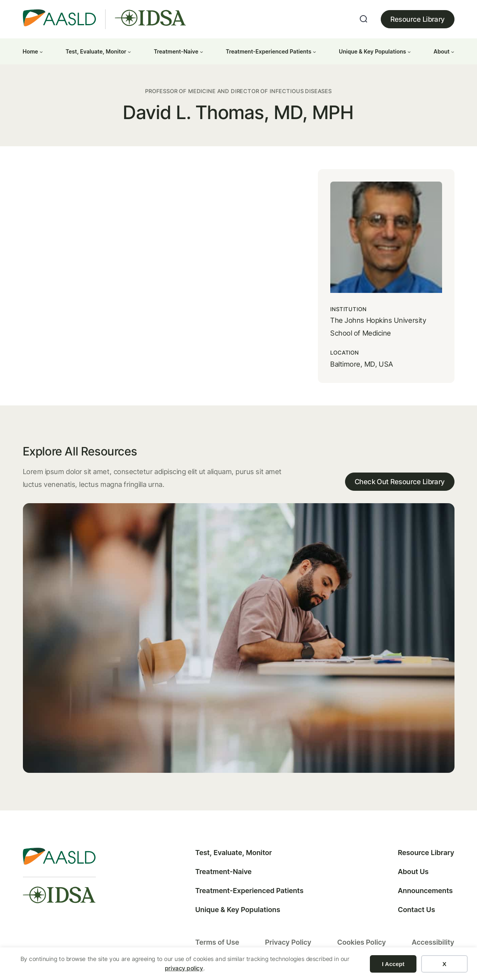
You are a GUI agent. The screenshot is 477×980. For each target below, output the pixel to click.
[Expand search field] (364, 19)
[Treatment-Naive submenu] (201, 51)
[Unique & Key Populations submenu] (409, 51)
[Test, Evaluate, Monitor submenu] (129, 51)
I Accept (393, 964)
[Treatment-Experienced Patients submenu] (314, 51)
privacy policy (184, 968)
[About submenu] (453, 51)
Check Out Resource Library (400, 482)
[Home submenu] (41, 51)
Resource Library (418, 19)
